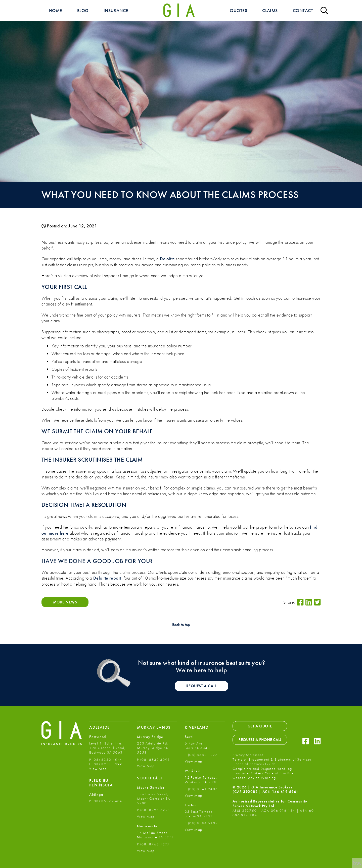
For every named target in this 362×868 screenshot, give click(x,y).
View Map (98, 769)
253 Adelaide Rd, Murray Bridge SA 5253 (153, 748)
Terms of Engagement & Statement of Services (273, 759)
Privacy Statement (248, 755)
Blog (83, 10)
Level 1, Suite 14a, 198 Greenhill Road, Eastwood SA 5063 (107, 748)
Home (56, 10)
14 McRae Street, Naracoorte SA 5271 (156, 835)
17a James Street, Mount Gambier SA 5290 (154, 798)
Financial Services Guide (255, 764)
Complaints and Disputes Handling (263, 769)
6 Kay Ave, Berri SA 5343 (197, 746)
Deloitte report (107, 578)
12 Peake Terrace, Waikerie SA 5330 (201, 780)
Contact (303, 10)
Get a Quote (260, 726)
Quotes (238, 10)
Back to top (181, 625)
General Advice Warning (254, 778)
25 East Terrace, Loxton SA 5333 (199, 814)
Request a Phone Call (260, 740)
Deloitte (167, 259)
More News (65, 602)
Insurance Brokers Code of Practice (264, 773)
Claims (270, 10)
